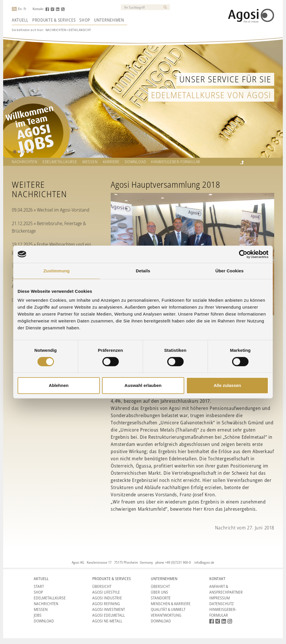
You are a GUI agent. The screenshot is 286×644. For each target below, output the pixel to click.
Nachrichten (56, 30)
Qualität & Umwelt (168, 609)
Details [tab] (143, 271)
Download (135, 162)
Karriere (111, 162)
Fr (25, 9)
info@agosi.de (204, 562)
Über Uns (159, 592)
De (14, 9)
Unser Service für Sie (225, 79)
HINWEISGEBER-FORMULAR (176, 162)
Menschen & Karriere (171, 604)
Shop (85, 20)
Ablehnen (59, 385)
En (20, 9)
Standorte (161, 598)
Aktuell (20, 20)
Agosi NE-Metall (107, 621)
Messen (90, 162)
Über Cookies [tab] (229, 271)
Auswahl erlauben (143, 385)
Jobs (38, 615)
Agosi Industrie (107, 598)
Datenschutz (222, 604)
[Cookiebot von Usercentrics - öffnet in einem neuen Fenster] (243, 254)
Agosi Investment (109, 609)
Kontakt (38, 9)
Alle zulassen (227, 385)
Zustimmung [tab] (57, 271)
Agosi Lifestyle (106, 592)
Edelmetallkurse (60, 162)
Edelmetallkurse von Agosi (211, 95)
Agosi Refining (106, 604)
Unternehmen (109, 20)
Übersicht (102, 586)
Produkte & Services (54, 20)
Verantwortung (166, 615)
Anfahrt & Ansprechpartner (226, 589)
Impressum (220, 598)
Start (39, 586)
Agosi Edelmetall (109, 615)
